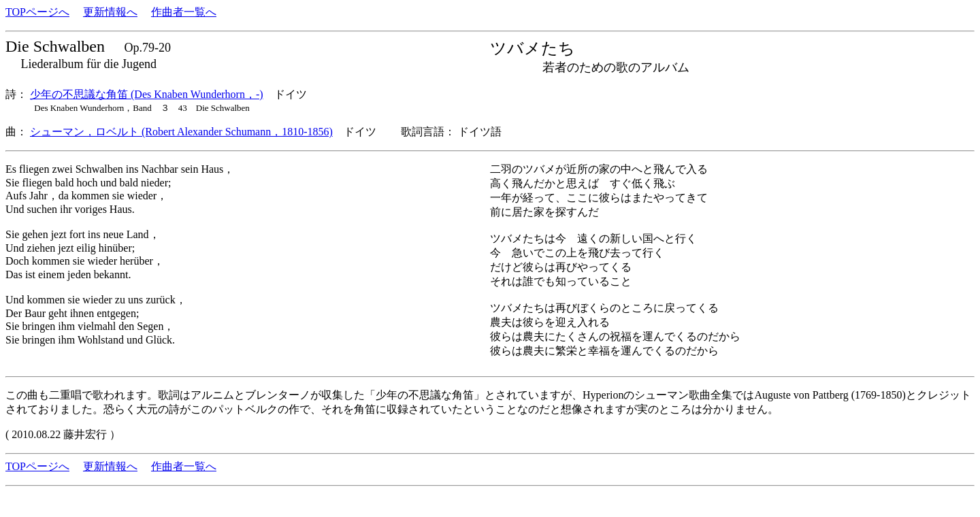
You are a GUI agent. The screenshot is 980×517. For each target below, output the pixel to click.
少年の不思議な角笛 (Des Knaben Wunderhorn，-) (147, 94)
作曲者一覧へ (184, 12)
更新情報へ (110, 12)
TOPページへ (37, 12)
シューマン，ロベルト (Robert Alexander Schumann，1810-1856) (181, 132)
